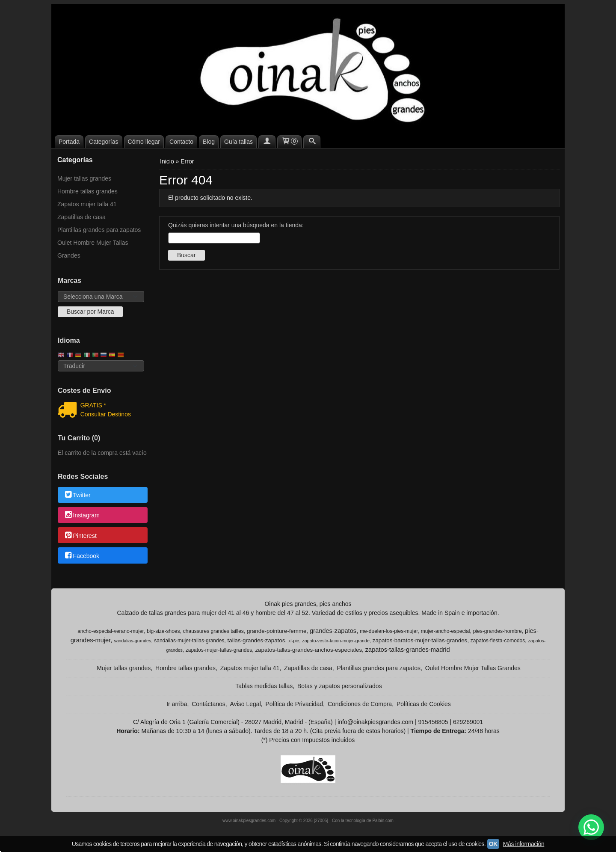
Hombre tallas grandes (87, 191)
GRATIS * (93, 405)
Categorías (104, 142)
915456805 (433, 722)
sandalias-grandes (132, 641)
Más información (524, 844)
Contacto (181, 142)
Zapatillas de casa (81, 217)
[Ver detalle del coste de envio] (69, 411)
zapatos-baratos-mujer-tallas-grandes (420, 640)
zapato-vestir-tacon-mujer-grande (336, 641)
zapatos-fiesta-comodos (498, 641)
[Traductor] (101, 366)
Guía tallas (238, 142)
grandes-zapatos (333, 631)
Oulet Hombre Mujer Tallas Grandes (93, 249)
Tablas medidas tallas (264, 686)
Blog (209, 142)
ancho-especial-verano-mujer (111, 631)
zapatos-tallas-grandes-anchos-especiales (308, 650)
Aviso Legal (246, 704)
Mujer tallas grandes (84, 178)
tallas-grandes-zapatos (256, 640)
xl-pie (294, 641)
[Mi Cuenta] (267, 142)
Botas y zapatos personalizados (340, 686)
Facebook (81, 556)
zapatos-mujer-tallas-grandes (219, 650)
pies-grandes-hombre (498, 631)
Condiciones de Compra (360, 704)
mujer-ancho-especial (446, 631)
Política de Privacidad (295, 704)
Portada (69, 142)
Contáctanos (209, 704)
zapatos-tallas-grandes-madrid (408, 650)
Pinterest (80, 536)
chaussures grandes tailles (213, 631)
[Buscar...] (312, 142)
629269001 (468, 722)
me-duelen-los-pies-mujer (389, 631)
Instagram (82, 516)
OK (493, 844)
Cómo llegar (144, 142)
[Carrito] (290, 142)
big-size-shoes (163, 631)
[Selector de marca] (101, 297)
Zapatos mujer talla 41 (87, 204)
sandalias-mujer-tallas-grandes (189, 641)
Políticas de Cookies (424, 704)
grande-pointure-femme (277, 631)
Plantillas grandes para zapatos (99, 230)
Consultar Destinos (106, 414)
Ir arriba (177, 704)
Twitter (77, 495)
